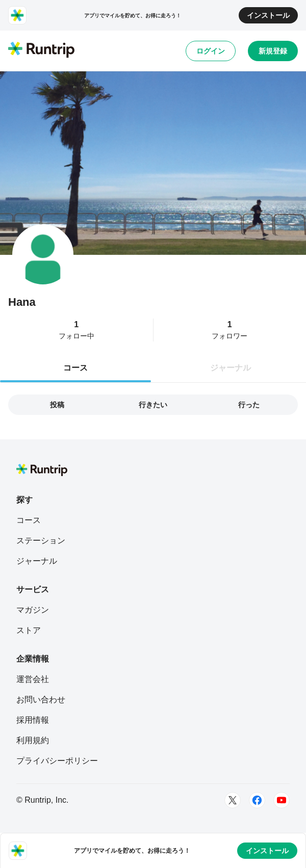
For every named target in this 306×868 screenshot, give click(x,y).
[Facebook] (257, 800)
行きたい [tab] (153, 405)
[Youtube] (282, 800)
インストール (268, 15)
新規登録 (273, 51)
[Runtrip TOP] (41, 50)
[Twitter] (233, 800)
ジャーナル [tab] (231, 368)
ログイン (211, 51)
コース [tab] (75, 368)
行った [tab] (249, 405)
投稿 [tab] (57, 405)
